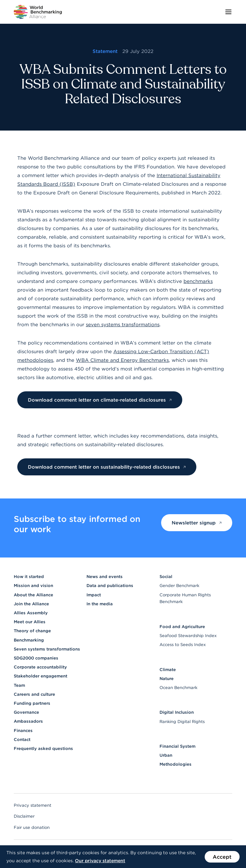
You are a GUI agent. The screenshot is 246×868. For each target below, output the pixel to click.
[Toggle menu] (228, 12)
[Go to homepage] (38, 12)
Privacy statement (33, 805)
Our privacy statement (100, 861)
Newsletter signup (197, 523)
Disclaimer (24, 816)
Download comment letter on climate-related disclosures (100, 400)
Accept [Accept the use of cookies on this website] (222, 857)
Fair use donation (32, 827)
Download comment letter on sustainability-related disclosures (107, 467)
